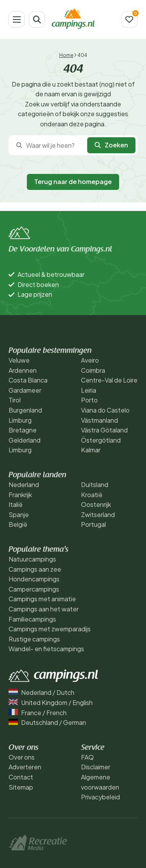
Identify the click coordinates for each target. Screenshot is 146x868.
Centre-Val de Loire (109, 380)
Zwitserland (98, 515)
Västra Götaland (104, 430)
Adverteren (25, 767)
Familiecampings (32, 619)
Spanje (19, 515)
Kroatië (92, 495)
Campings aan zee (35, 569)
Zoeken (111, 145)
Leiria (89, 390)
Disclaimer (96, 767)
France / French (38, 713)
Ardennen (23, 370)
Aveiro (90, 360)
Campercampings (34, 589)
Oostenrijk (96, 504)
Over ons (22, 757)
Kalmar (91, 450)
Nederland (24, 484)
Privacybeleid (100, 797)
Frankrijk (20, 495)
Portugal (93, 524)
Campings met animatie (42, 599)
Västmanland (99, 420)
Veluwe (19, 360)
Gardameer (25, 390)
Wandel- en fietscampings (46, 649)
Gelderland (25, 440)
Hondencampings (34, 579)
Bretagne (23, 430)
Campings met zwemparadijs (50, 629)
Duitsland (95, 484)
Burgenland (25, 410)
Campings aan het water (44, 609)
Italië (16, 504)
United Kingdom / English (51, 702)
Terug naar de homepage (73, 182)
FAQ (87, 757)
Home (66, 55)
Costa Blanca (28, 380)
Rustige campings (34, 639)
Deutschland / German (47, 722)
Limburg (20, 420)
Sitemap (21, 787)
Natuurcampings (32, 559)
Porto (89, 400)
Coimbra (93, 370)
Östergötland (101, 440)
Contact (21, 777)
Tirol (15, 400)
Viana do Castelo (105, 410)
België (18, 524)
